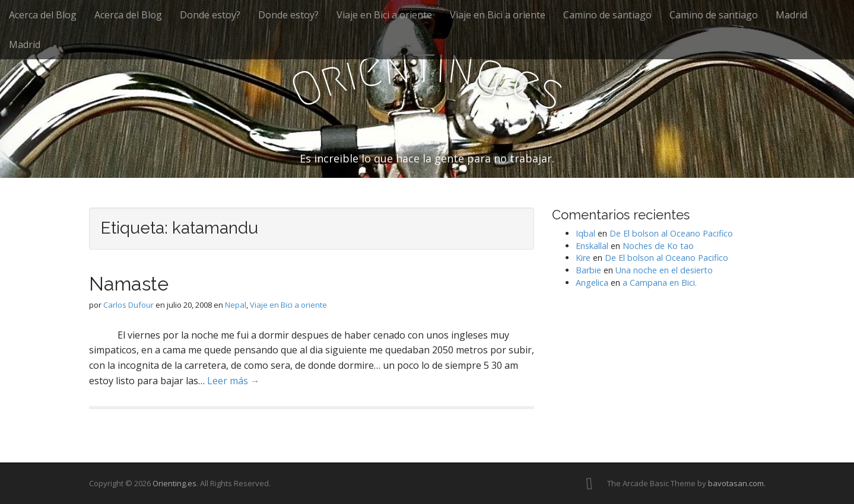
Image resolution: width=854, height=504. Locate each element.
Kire (583, 258)
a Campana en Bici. (660, 283)
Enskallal (592, 246)
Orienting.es (174, 483)
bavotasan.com (736, 483)
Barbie (588, 270)
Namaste (129, 284)
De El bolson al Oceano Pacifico (671, 233)
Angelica (592, 283)
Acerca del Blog (43, 15)
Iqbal (585, 233)
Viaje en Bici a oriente (384, 15)
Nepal (236, 305)
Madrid (791, 15)
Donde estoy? (210, 15)
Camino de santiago (607, 15)
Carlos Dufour (128, 305)
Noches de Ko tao (658, 246)
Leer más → (234, 381)
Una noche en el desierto (664, 270)
